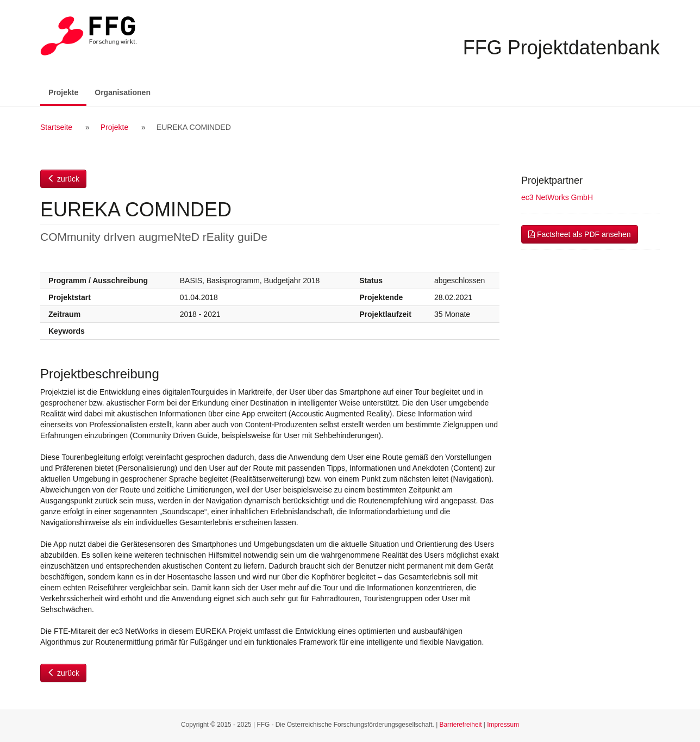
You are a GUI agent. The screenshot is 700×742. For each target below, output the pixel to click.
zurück (63, 179)
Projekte (67, 92)
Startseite (56, 127)
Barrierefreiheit (461, 725)
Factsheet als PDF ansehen (580, 234)
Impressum (503, 725)
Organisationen (123, 92)
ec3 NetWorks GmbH (557, 197)
